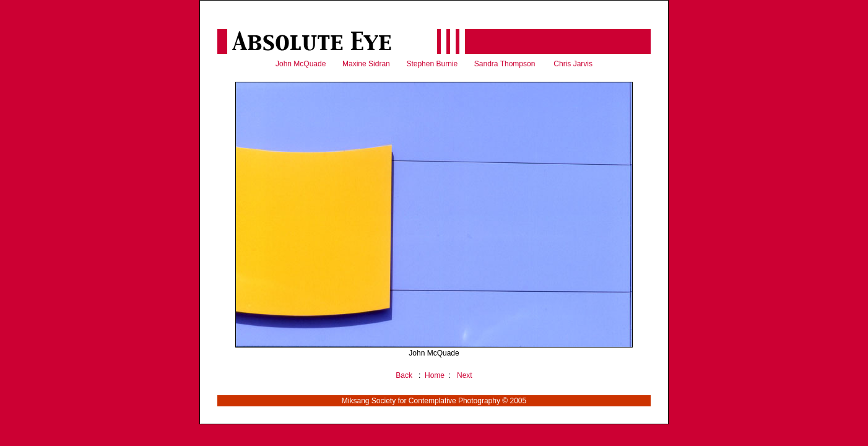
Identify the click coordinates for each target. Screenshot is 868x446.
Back (404, 375)
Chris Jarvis (573, 64)
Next (465, 375)
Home (435, 375)
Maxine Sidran (366, 64)
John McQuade (301, 64)
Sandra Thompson (505, 64)
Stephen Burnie (432, 64)
